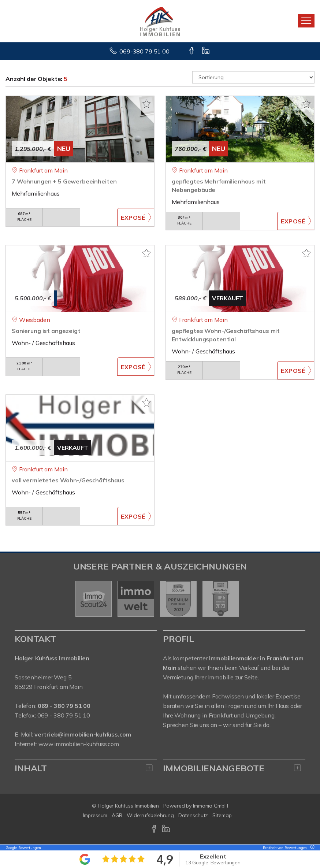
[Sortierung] (253, 77)
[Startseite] (160, 21)
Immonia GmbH (211, 806)
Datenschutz (193, 815)
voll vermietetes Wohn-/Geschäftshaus (68, 480)
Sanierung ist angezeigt (46, 331)
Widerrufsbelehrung (150, 815)
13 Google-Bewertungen (213, 863)
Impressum (95, 815)
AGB (117, 815)
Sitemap (222, 815)
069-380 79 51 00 (144, 51)
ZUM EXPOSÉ (136, 217)
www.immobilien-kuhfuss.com (79, 744)
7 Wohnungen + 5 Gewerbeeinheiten (64, 181)
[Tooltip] (311, 848)
